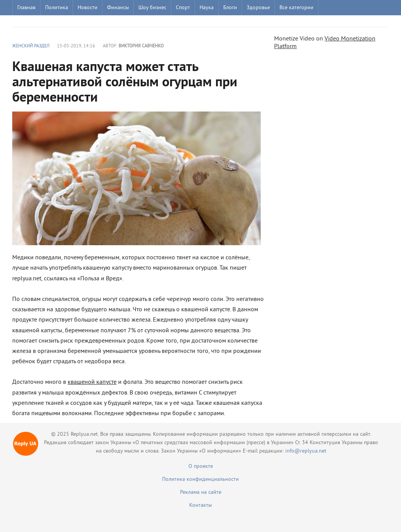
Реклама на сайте (201, 492)
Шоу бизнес (152, 8)
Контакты (200, 505)
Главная (26, 8)
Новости (88, 8)
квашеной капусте (92, 382)
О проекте (201, 467)
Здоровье (258, 8)
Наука (207, 8)
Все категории (296, 8)
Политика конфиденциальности (200, 479)
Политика (57, 8)
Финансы (118, 8)
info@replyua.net (306, 451)
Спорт (183, 8)
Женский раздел (31, 46)
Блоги (230, 8)
